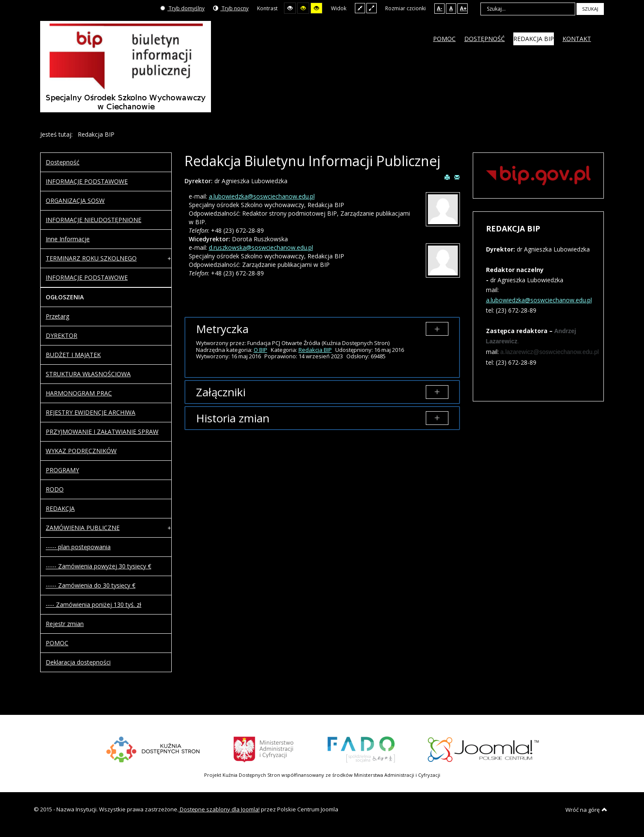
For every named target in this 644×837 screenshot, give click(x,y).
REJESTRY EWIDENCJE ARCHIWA (91, 412)
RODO (55, 489)
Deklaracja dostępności (78, 662)
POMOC (57, 643)
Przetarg (57, 316)
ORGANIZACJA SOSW (75, 200)
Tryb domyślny (182, 8)
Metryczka (222, 329)
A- (440, 8)
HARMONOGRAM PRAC (79, 393)
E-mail (457, 177)
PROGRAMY (62, 470)
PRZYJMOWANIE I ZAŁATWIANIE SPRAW (102, 432)
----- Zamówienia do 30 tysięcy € (91, 585)
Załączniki (221, 392)
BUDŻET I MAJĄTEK (73, 355)
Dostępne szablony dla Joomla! (219, 809)
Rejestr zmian (65, 624)
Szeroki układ (372, 8)
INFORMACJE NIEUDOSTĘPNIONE (94, 220)
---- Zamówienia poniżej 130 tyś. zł (94, 604)
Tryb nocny (231, 8)
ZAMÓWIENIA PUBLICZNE (83, 528)
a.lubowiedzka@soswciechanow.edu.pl (262, 196)
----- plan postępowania (78, 547)
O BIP (261, 350)
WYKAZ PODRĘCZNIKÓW (81, 451)
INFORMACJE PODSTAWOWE (87, 181)
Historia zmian (233, 418)
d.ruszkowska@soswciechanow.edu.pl (261, 247)
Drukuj (447, 177)
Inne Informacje (68, 239)
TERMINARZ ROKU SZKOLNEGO (91, 258)
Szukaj (590, 9)
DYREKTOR (61, 335)
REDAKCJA (60, 508)
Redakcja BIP (315, 350)
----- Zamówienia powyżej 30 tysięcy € (98, 566)
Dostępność (63, 162)
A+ (463, 8)
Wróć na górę (586, 810)
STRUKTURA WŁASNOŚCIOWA (88, 374)
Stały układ (360, 8)
